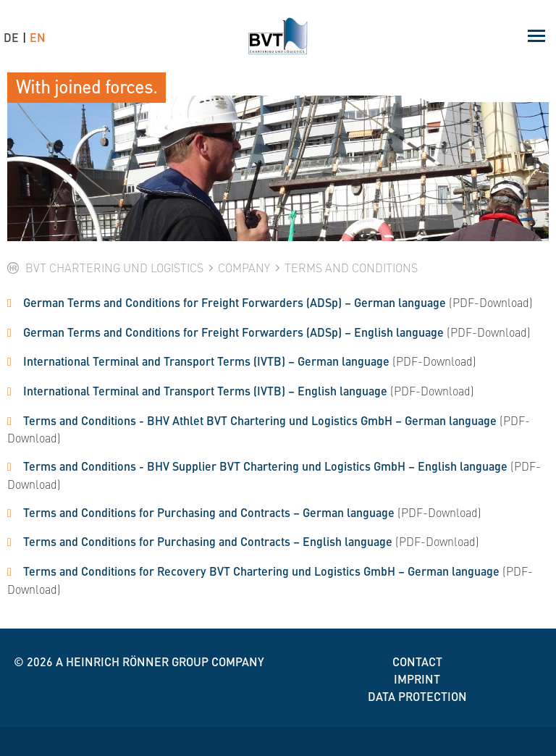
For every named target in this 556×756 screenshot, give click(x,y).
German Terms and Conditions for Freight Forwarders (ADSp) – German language (235, 302)
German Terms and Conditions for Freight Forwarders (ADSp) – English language (233, 332)
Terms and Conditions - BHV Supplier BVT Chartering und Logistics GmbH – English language (265, 466)
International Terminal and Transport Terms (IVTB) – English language (205, 391)
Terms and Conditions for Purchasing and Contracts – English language (208, 541)
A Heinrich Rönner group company (160, 661)
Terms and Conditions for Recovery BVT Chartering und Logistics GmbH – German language (261, 571)
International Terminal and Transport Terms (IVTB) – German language (206, 361)
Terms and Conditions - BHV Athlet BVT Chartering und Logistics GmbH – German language (260, 420)
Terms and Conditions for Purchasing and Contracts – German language (209, 512)
